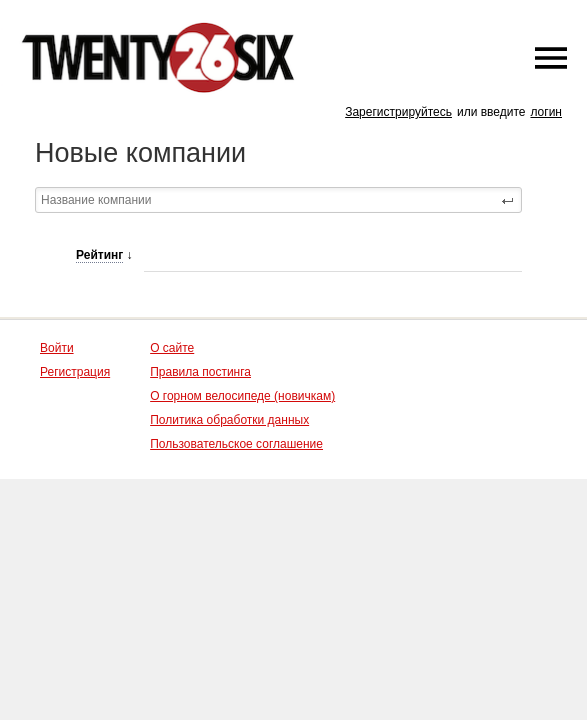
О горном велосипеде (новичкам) (242, 396)
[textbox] (278, 200)
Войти (57, 348)
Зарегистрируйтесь (398, 112)
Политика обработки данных (229, 420)
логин (546, 112)
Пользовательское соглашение (236, 444)
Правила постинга (200, 372)
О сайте (172, 348)
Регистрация (75, 372)
